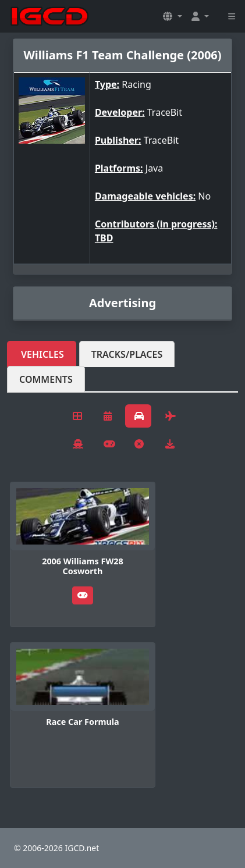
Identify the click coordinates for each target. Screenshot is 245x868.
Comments (46, 379)
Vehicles (42, 354)
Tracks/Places (127, 354)
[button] (172, 16)
